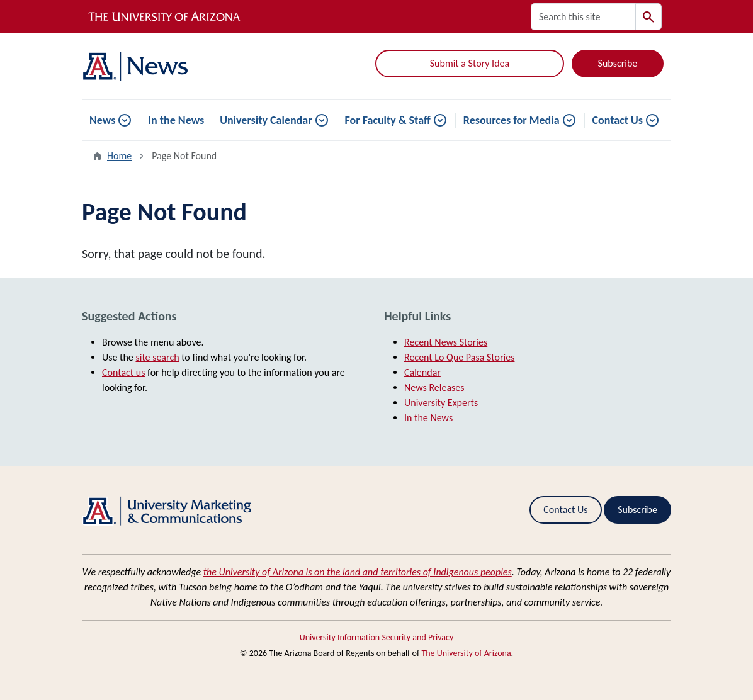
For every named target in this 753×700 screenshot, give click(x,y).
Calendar (422, 372)
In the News (176, 120)
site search (157, 357)
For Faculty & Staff (388, 120)
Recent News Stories (446, 342)
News (102, 120)
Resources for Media (512, 120)
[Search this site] (583, 17)
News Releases (434, 387)
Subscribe (618, 63)
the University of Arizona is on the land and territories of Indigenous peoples (358, 572)
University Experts (441, 403)
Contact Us (618, 120)
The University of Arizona (466, 653)
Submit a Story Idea (470, 63)
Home (119, 156)
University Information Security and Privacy (377, 637)
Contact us (123, 372)
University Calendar (266, 120)
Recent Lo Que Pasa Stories (459, 357)
